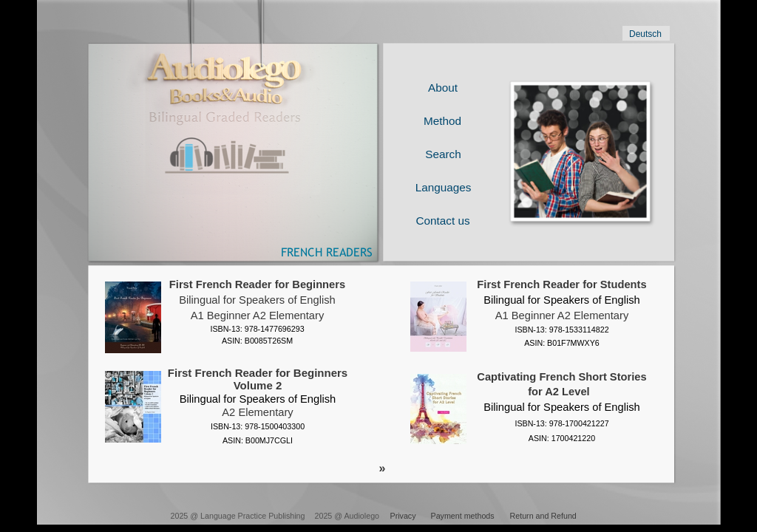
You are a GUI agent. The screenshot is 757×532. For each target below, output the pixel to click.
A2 (228, 412)
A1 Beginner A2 (228, 316)
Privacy (403, 516)
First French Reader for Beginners (257, 284)
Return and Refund (543, 516)
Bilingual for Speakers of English (257, 300)
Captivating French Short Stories (561, 377)
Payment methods (463, 516)
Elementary (296, 316)
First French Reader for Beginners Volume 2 (258, 386)
